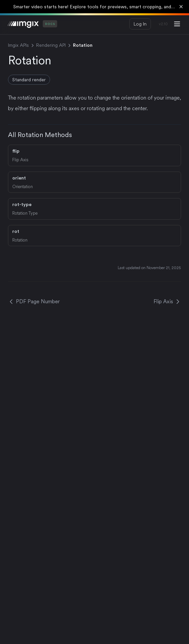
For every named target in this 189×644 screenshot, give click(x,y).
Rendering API (51, 45)
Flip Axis (167, 302)
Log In (140, 24)
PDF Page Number (34, 302)
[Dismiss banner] (181, 7)
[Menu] (177, 24)
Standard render (29, 80)
